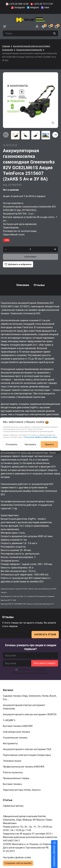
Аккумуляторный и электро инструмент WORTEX (30, 714)
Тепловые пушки (12, 761)
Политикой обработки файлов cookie (41, 437)
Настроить (31, 444)
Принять (49, 444)
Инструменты (11, 743)
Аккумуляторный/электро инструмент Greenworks (24, 707)
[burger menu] (5, 27)
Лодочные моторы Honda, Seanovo (22, 790)
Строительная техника (16, 738)
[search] (55, 33)
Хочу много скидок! (45, 663)
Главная (6, 46)
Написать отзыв (45, 634)
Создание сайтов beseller (18, 863)
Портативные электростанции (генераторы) (27, 755)
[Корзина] (56, 27)
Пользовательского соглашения (31, 673)
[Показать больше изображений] (53, 123)
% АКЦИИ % (9, 720)
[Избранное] (50, 27)
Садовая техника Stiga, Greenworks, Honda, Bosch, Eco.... (30, 698)
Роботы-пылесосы (13, 772)
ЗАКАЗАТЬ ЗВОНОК (58, 856)
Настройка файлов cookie (17, 857)
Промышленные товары (16, 778)
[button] (55, 135)
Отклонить (12, 444)
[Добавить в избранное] (18, 264)
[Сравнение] (43, 27)
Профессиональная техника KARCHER (24, 767)
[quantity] (30, 249)
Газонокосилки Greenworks (29, 50)
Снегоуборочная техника (17, 732)
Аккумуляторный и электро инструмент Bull (27, 749)
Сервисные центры (13, 806)
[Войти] (37, 27)
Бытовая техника (13, 784)
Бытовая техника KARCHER (18, 726)
